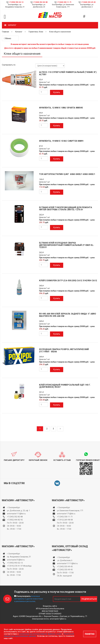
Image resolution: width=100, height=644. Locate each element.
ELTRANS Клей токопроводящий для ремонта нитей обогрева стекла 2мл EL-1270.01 (66, 209)
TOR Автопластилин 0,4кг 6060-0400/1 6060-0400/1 (67, 174)
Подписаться (89, 599)
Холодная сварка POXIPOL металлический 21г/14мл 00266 (64, 350)
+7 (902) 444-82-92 (15, 520)
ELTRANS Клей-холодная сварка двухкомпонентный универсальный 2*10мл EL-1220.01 (67, 245)
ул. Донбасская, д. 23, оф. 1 (18, 511)
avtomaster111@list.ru (16, 514)
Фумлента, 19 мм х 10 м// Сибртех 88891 (61, 141)
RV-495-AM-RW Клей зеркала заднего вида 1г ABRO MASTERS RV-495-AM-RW (68, 315)
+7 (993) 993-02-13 (15, 563)
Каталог (19, 32)
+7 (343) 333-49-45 (88, 2)
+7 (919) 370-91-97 (15, 566)
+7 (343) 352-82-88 (40, 2)
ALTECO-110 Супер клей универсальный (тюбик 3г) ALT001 (68, 73)
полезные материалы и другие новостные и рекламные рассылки (29, 599)
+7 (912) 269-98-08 (65, 520)
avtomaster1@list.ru (58, 619)
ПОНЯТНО (90, 634)
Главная (5, 32)
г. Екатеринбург (14, 507)
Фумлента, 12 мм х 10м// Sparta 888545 (61, 108)
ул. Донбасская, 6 (65, 560)
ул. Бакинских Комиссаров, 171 (70, 511)
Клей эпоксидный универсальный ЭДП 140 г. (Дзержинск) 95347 (65, 386)
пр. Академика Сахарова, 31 (19, 557)
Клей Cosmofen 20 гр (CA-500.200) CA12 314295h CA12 (68, 281)
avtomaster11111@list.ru (67, 563)
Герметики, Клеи (36, 32)
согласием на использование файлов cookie (40, 634)
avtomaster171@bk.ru (66, 514)
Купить (57, 92)
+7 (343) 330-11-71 (64, 2)
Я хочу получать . (29, 599)
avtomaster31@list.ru (16, 560)
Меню (8, 38)
